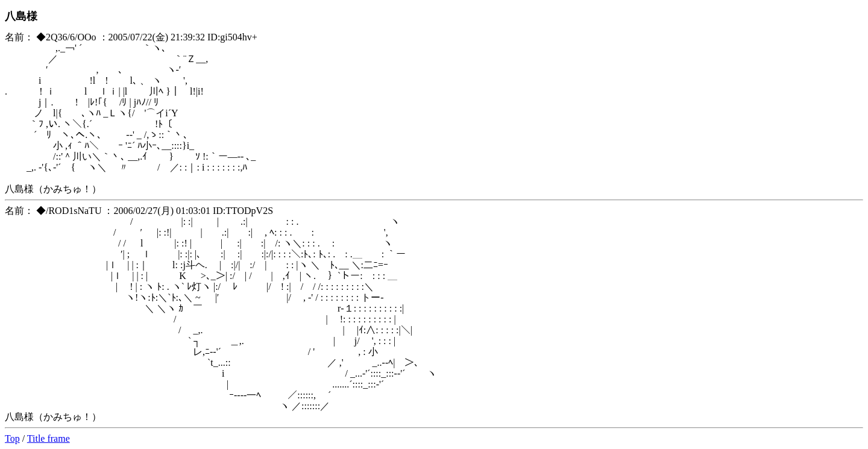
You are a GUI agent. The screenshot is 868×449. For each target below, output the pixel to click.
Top (12, 438)
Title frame (49, 438)
